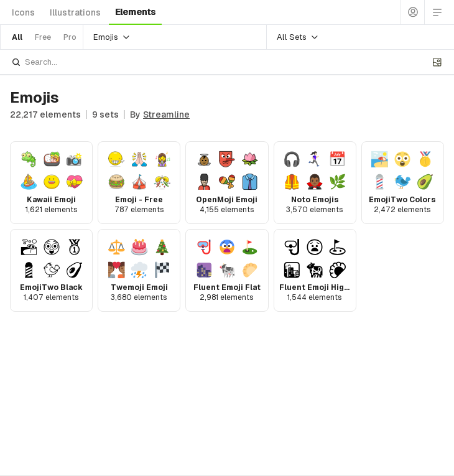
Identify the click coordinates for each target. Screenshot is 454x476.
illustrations (75, 12)
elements (135, 12)
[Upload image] (437, 62)
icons (23, 12)
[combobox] (220, 62)
